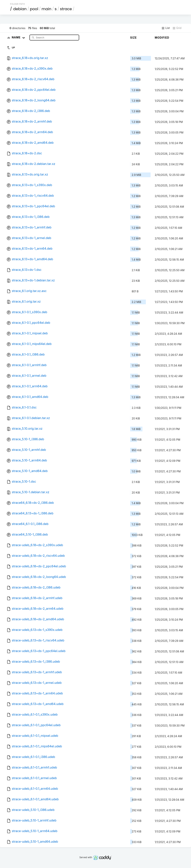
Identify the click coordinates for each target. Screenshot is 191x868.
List (166, 28)
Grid (177, 28)
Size (133, 38)
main (46, 9)
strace (66, 9)
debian (20, 9)
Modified (162, 38)
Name (19, 37)
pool (34, 9)
